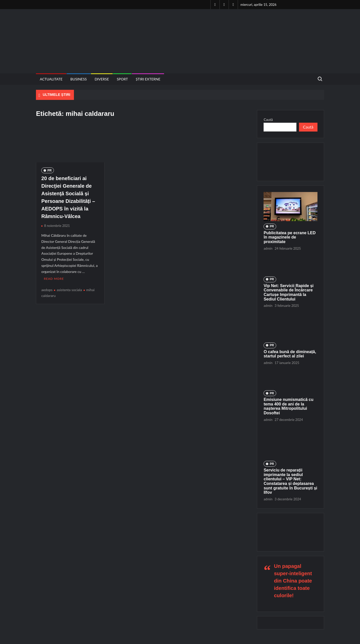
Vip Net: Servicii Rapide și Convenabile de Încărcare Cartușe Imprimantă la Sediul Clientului (288, 292)
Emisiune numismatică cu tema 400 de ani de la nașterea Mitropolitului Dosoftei (288, 406)
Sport (122, 79)
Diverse (102, 79)
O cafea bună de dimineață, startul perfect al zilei (290, 354)
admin (268, 248)
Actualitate (51, 79)
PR (49, 170)
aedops (47, 289)
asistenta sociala (69, 289)
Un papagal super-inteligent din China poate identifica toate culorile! (293, 581)
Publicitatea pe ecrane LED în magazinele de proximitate (289, 237)
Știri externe (148, 79)
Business (79, 79)
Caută (268, 120)
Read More (54, 278)
